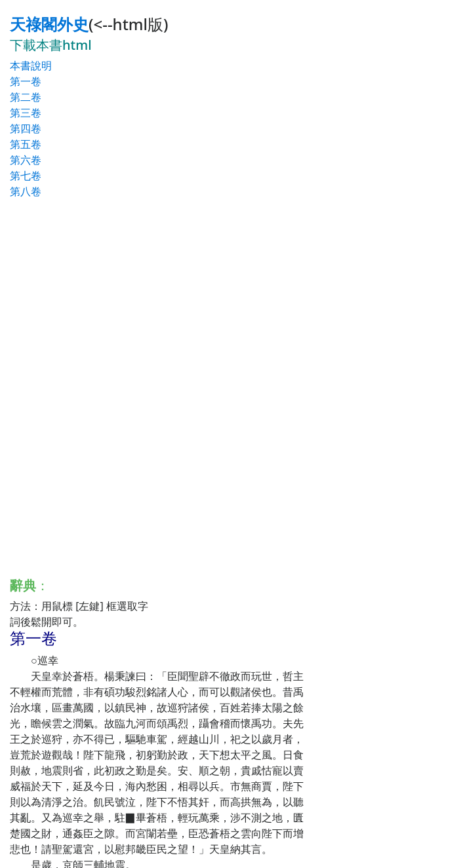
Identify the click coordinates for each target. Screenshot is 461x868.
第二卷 (26, 97)
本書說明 (31, 66)
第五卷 (26, 144)
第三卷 (26, 113)
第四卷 (26, 128)
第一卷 (26, 81)
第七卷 (26, 176)
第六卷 (26, 160)
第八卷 (26, 191)
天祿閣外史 (49, 24)
